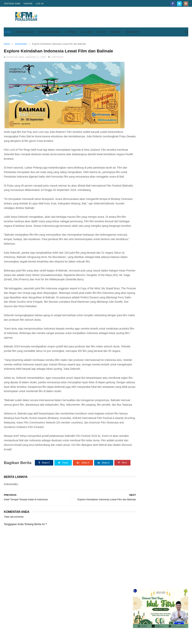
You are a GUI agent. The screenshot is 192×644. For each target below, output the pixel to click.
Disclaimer (136, 628)
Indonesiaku (58, 57)
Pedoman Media (77, 628)
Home (7, 32)
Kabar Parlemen (50, 32)
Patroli (71, 32)
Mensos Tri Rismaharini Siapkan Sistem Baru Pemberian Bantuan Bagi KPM (170, 167)
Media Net (133, 32)
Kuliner (87, 32)
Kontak (28, 4)
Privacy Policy (138, 624)
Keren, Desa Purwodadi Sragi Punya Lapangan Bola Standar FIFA (170, 113)
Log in (40, 4)
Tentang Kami (12, 4)
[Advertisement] (120, 17)
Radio (102, 32)
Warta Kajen (25, 32)
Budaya (116, 32)
